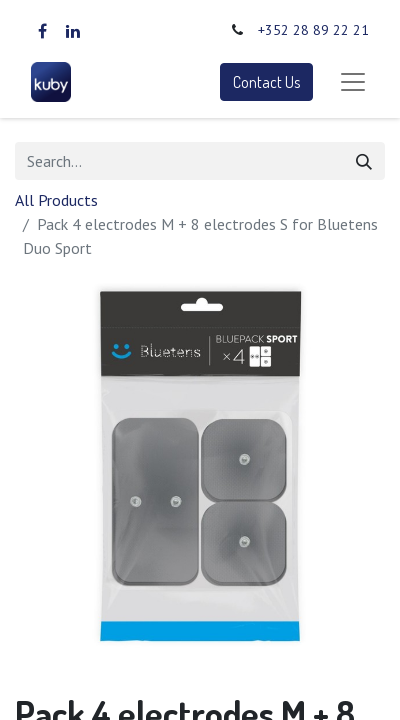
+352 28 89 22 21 (313, 30)
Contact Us (266, 82)
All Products (56, 200)
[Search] (364, 161)
